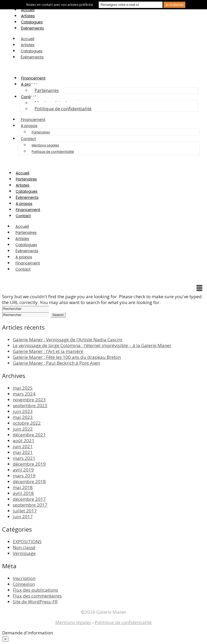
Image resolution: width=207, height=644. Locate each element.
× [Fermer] (5, 639)
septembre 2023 (30, 405)
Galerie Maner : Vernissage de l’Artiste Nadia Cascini (68, 340)
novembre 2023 (29, 400)
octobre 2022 (27, 423)
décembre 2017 (29, 499)
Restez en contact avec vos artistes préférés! (60, 5)
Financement (33, 78)
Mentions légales (73, 622)
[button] (200, 288)
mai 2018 (23, 487)
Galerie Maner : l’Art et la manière (48, 351)
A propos (29, 84)
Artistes (28, 16)
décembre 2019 (29, 464)
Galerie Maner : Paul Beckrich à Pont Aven (56, 363)
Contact (29, 97)
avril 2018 (23, 493)
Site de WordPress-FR (35, 602)
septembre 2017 (30, 505)
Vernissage (24, 553)
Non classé (24, 547)
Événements (32, 28)
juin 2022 (23, 429)
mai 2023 (23, 417)
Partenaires (47, 90)
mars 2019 (24, 476)
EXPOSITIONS (27, 542)
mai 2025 (23, 388)
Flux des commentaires (37, 596)
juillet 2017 (25, 511)
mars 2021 (24, 458)
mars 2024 (24, 394)
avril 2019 (23, 470)
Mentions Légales (45, 145)
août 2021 (24, 441)
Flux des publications (35, 590)
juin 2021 (23, 446)
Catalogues (32, 22)
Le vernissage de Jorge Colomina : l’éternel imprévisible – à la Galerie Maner (92, 345)
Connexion (24, 584)
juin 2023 (23, 411)
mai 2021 (23, 452)
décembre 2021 (29, 435)
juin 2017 (23, 517)
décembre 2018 (29, 481)
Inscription (24, 578)
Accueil (28, 10)
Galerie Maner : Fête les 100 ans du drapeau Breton (67, 357)
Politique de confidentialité (63, 109)
